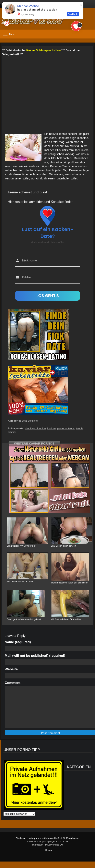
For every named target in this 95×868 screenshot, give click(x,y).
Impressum (38, 845)
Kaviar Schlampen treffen (43, 50)
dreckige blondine (35, 428)
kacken (51, 428)
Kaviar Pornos (34, 841)
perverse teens (66, 428)
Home (49, 850)
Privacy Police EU (54, 845)
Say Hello (73, 14)
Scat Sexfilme (30, 421)
